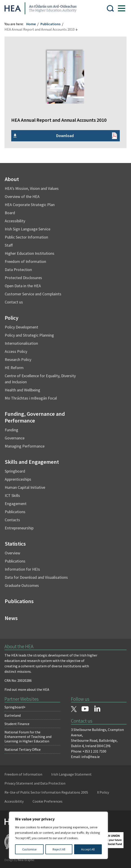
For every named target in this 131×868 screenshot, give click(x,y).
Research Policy (18, 359)
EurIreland (13, 715)
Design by (20, 860)
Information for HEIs (22, 569)
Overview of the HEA (22, 196)
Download (65, 136)
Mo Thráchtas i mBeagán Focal (31, 398)
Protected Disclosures (23, 278)
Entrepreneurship (19, 528)
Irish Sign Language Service (28, 229)
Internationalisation (21, 343)
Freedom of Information (25, 261)
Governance (15, 438)
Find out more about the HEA (27, 689)
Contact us (14, 302)
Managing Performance (25, 446)
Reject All (59, 849)
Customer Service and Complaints (33, 294)
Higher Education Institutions (30, 253)
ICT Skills (12, 495)
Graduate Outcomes (22, 585)
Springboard (15, 471)
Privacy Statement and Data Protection (35, 783)
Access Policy (16, 351)
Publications (50, 24)
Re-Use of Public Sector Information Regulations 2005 (46, 792)
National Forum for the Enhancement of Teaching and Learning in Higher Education (28, 737)
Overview (12, 553)
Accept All (88, 849)
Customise (29, 849)
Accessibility (15, 221)
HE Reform (14, 368)
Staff (9, 245)
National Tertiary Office (23, 749)
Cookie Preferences (48, 801)
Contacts (12, 520)
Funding (11, 430)
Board (10, 213)
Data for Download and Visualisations (36, 577)
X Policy (103, 792)
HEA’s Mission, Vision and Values (32, 188)
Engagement (16, 504)
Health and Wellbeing (22, 390)
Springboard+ (15, 707)
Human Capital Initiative (25, 487)
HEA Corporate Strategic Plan (30, 205)
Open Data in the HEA (23, 286)
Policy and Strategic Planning (29, 335)
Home (31, 24)
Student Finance (17, 724)
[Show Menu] (122, 8)
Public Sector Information (26, 237)
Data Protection (18, 270)
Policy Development (21, 327)
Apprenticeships (18, 479)
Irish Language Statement (71, 774)
